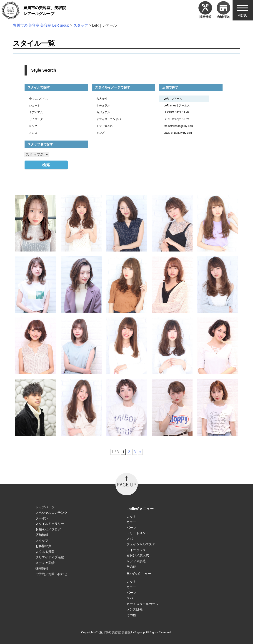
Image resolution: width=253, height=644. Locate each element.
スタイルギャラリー (50, 524)
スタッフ (42, 541)
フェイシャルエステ (141, 544)
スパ (130, 539)
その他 (131, 566)
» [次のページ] (140, 452)
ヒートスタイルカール (143, 604)
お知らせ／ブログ (48, 529)
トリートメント (138, 533)
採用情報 (42, 568)
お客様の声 (43, 546)
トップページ (45, 507)
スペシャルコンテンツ (51, 513)
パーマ (131, 528)
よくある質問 (45, 552)
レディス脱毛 (136, 561)
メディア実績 (45, 563)
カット (131, 516)
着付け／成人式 (138, 555)
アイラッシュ (136, 550)
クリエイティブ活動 (50, 557)
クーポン (42, 518)
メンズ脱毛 (135, 609)
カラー (131, 522)
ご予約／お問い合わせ (51, 574)
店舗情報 (42, 535)
